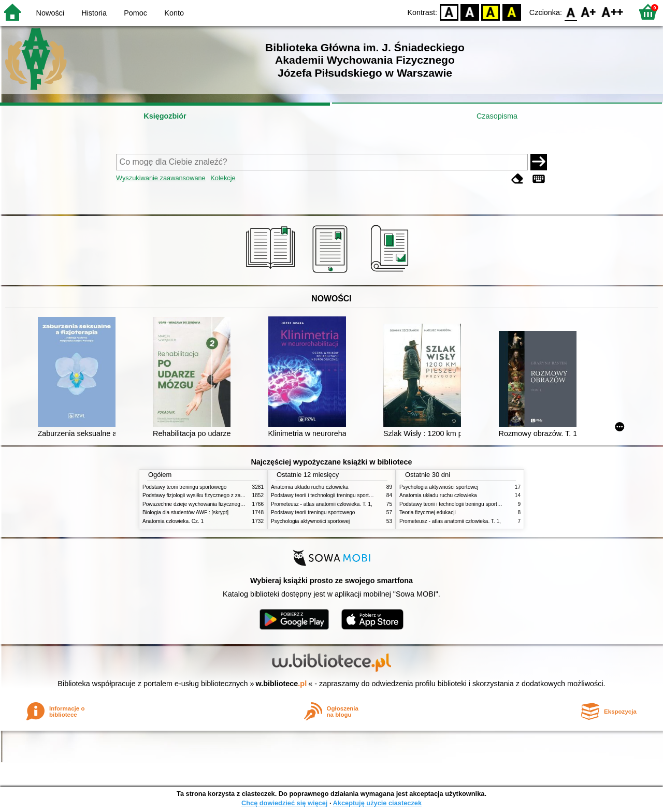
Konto (174, 13)
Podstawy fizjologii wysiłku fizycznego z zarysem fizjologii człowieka (221, 495)
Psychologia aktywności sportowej (310, 521)
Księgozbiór (165, 116)
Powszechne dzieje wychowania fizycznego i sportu (202, 504)
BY (511, 12)
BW (470, 12)
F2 (612, 12)
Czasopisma (497, 116)
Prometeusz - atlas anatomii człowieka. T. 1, (322, 504)
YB (491, 12)
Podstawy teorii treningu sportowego (184, 487)
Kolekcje (223, 178)
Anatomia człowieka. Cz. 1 (173, 521)
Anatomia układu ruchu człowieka (310, 487)
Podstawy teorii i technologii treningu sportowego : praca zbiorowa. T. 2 (353, 495)
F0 (571, 12)
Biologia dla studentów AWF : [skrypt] (185, 512)
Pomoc (135, 13)
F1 (589, 12)
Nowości (50, 13)
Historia (94, 13)
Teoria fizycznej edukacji (428, 512)
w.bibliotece (282, 684)
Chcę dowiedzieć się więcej (284, 803)
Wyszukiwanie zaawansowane (161, 178)
